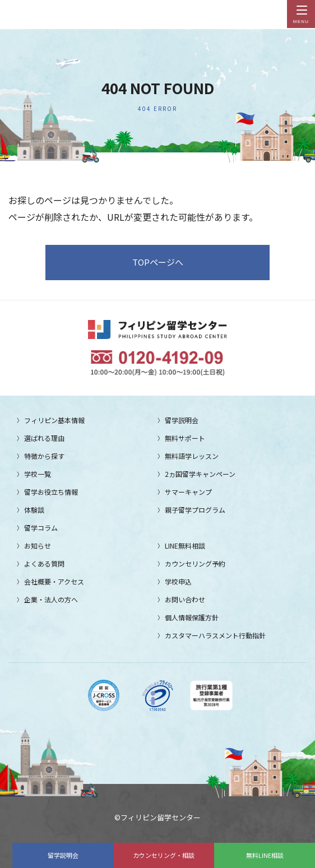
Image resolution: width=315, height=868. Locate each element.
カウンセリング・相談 (164, 855)
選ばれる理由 (44, 438)
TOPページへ (158, 262)
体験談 (34, 510)
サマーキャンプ (188, 492)
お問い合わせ (185, 599)
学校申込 (178, 581)
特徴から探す (44, 456)
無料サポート (185, 438)
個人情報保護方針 (192, 617)
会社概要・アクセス (54, 581)
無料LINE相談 (265, 855)
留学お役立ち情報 (51, 492)
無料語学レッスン (192, 456)
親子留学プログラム (195, 510)
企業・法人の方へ (51, 599)
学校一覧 (38, 474)
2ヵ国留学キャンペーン (200, 474)
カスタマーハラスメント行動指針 (215, 635)
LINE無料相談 (185, 546)
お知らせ (38, 546)
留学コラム (41, 528)
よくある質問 (44, 563)
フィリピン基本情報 (54, 420)
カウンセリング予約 (195, 563)
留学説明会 (63, 855)
